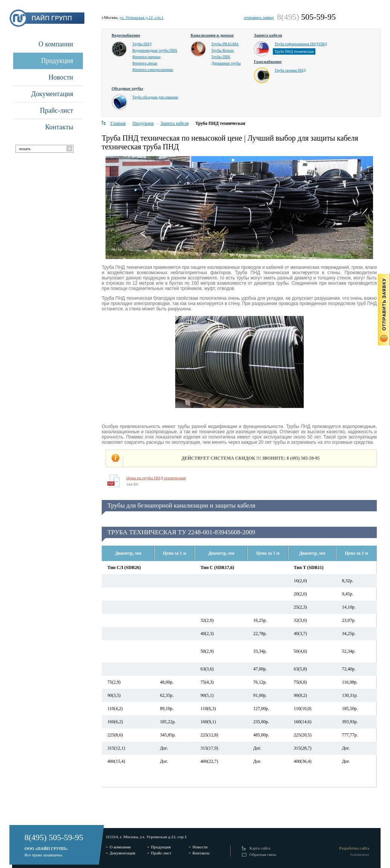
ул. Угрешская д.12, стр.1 (141, 17)
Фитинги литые (145, 63)
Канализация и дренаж (212, 35)
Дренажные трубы (226, 63)
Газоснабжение (268, 61)
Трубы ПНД (142, 44)
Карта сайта (260, 848)
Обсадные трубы (127, 88)
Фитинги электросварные (153, 70)
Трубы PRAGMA (225, 44)
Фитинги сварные (146, 57)
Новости (61, 77)
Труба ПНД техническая (294, 51)
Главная (118, 123)
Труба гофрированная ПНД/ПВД (301, 44)
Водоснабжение (126, 35)
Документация (52, 94)
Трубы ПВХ (221, 57)
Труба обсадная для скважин (155, 97)
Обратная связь (263, 854)
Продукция (57, 61)
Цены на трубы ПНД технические (156, 478)
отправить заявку (259, 17)
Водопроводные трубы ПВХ (155, 50)
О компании (56, 44)
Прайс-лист (57, 110)
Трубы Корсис (223, 50)
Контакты (59, 127)
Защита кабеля (268, 35)
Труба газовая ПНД (290, 70)
